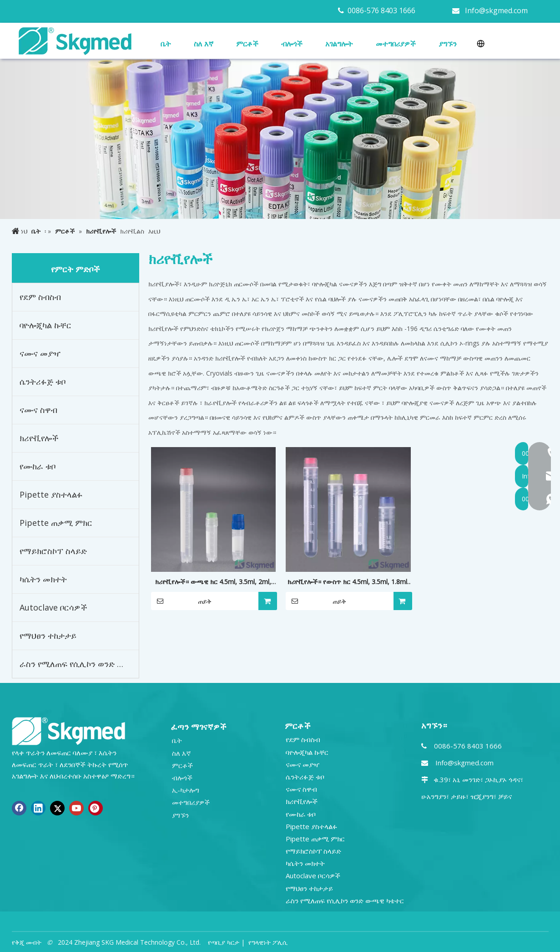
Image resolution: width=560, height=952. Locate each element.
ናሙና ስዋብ (38, 410)
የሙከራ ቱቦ (38, 466)
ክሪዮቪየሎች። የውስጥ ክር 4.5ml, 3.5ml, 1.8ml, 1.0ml (348, 582)
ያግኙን (180, 815)
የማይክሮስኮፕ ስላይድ (53, 551)
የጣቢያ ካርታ (224, 942)
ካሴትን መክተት (43, 579)
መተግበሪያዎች (191, 802)
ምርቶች (182, 765)
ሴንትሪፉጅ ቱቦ (43, 382)
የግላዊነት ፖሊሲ (268, 942)
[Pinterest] (96, 808)
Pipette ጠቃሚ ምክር (56, 523)
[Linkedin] (38, 808)
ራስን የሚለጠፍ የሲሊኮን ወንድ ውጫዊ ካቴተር (79, 664)
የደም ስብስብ (40, 297)
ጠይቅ (181, 601)
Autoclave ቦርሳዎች (53, 607)
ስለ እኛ (182, 753)
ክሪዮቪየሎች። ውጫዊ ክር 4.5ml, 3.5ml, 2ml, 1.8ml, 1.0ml (213, 582)
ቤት (177, 740)
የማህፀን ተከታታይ (48, 636)
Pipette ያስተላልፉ (51, 494)
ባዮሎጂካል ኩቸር (45, 325)
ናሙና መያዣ (40, 353)
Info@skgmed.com (496, 10)
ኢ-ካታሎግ (186, 790)
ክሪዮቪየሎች (39, 438)
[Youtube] (76, 808)
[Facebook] (19, 808)
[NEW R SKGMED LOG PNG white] (69, 731)
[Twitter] (57, 808)
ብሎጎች (182, 778)
